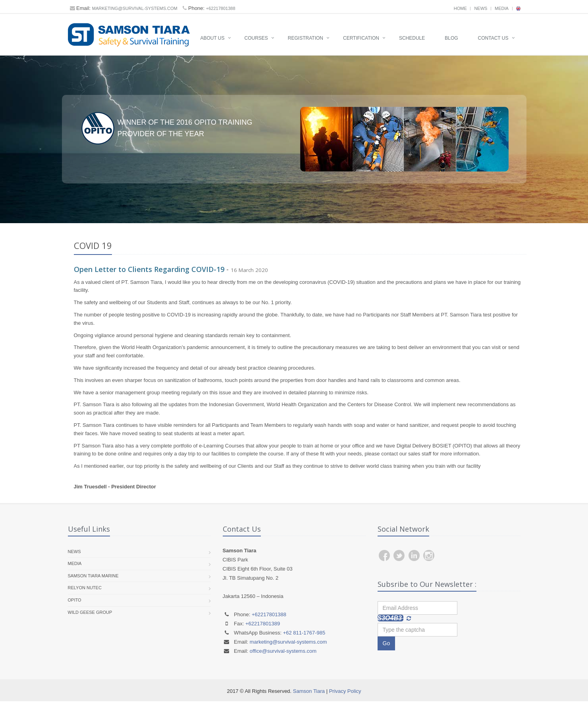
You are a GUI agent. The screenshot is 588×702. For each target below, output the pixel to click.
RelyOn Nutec (85, 588)
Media (502, 8)
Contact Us (493, 38)
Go (387, 644)
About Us (212, 38)
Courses (256, 38)
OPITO (75, 600)
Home (460, 8)
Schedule (412, 38)
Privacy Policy (345, 691)
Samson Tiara (309, 691)
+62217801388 (221, 8)
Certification (361, 38)
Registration (306, 38)
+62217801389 (263, 624)
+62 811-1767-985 (304, 633)
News (481, 8)
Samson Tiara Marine (93, 576)
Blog (451, 38)
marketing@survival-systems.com (135, 8)
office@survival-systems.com (283, 651)
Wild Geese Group (90, 613)
